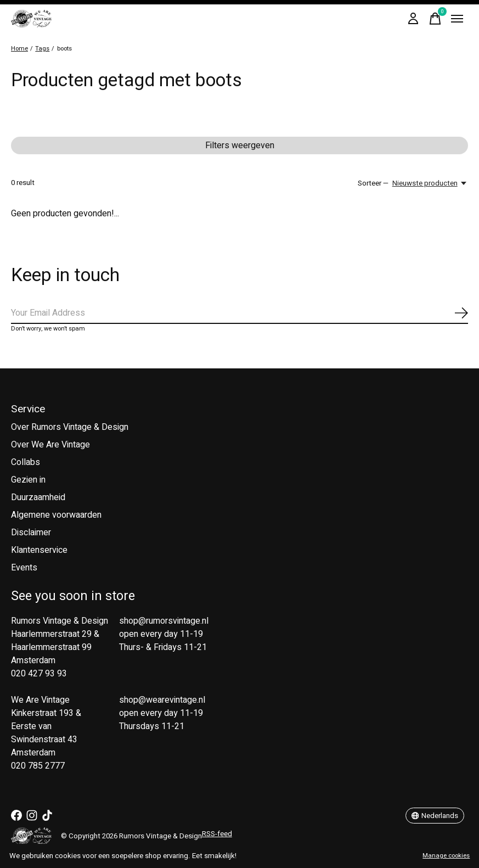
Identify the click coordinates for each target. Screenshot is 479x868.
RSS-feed (217, 834)
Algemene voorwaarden (56, 515)
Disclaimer (31, 533)
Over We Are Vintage (50, 445)
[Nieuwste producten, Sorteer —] (430, 183)
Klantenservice (39, 550)
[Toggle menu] (457, 19)
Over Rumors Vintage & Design (70, 427)
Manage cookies (446, 856)
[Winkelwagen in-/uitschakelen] (435, 19)
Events (24, 568)
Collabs (26, 462)
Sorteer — (373, 183)
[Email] (240, 313)
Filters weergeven (240, 145)
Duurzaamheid (38, 497)
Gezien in (28, 480)
